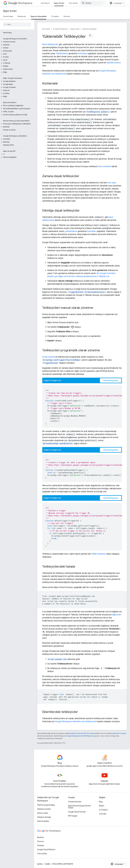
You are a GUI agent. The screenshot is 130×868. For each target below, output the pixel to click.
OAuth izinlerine (99, 554)
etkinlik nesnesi (114, 63)
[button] (17, 42)
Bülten (102, 806)
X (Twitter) (103, 810)
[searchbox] (17, 24)
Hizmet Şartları (43, 821)
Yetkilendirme (62, 53)
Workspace (20, 3)
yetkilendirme (71, 231)
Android (40, 837)
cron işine (112, 183)
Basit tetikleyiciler (50, 44)
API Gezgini (73, 816)
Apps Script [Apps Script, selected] (59, 3)
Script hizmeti (48, 357)
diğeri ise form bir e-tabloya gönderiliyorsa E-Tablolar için (84, 276)
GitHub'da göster (111, 380)
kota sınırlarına (105, 166)
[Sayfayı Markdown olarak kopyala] (90, 35)
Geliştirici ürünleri (44, 809)
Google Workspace (60, 29)
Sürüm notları (43, 813)
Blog (101, 802)
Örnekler (55, 16)
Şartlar (40, 864)
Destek (67, 16)
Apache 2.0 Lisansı (119, 733)
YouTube (103, 814)
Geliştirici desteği (44, 817)
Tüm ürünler (74, 3)
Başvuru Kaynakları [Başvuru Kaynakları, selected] (39, 16)
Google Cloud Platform (46, 850)
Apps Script (10, 11)
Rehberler (22, 16)
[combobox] (93, 3)
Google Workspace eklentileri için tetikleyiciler (76, 721)
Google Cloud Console (77, 812)
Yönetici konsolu (75, 802)
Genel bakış (8, 16)
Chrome (40, 841)
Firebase (41, 845)
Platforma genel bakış (46, 805)
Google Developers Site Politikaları (79, 736)
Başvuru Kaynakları (90, 29)
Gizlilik (47, 864)
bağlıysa (115, 615)
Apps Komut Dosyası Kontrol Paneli (79, 807)
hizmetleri (83, 53)
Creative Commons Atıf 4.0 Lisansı (82, 733)
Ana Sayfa (45, 3)
